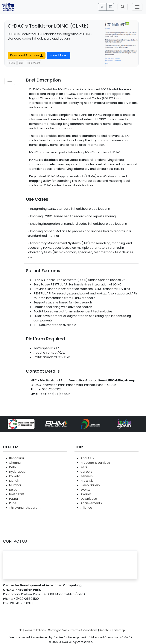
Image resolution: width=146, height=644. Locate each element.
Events (85, 490)
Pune (13, 503)
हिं (110, 7)
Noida (13, 490)
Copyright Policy (58, 630)
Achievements (91, 503)
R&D (84, 467)
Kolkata (15, 476)
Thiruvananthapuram (25, 508)
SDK (21, 63)
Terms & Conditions (84, 630)
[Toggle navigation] (137, 7)
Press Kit (87, 481)
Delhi (13, 467)
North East (17, 494)
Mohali (14, 481)
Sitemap (119, 630)
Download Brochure (27, 55)
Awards (86, 494)
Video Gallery (90, 485)
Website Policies (35, 630)
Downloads (89, 499)
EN (102, 7)
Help (20, 630)
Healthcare (34, 63)
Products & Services (95, 463)
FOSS (12, 63)
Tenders (87, 476)
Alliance (86, 508)
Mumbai (15, 485)
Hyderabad (17, 472)
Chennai (15, 463)
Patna (13, 499)
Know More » (59, 55)
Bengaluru (16, 458)
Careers (86, 472)
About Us (87, 458)
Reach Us (106, 630)
